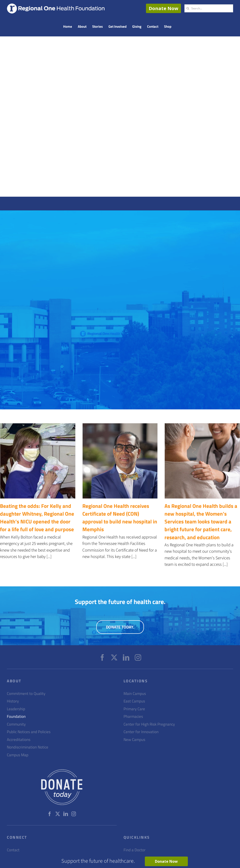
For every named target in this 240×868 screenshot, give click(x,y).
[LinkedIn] (126, 658)
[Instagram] (138, 658)
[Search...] (209, 8)
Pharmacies (133, 717)
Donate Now (163, 8)
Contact (13, 850)
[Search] (188, 8)
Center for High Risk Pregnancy (149, 724)
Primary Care (134, 709)
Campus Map (18, 755)
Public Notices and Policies (29, 732)
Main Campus (135, 694)
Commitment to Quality (26, 694)
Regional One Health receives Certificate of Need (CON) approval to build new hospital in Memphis (120, 518)
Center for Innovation (141, 732)
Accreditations (19, 740)
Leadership (16, 709)
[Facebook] (102, 658)
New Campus (134, 740)
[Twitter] (114, 658)
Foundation (16, 717)
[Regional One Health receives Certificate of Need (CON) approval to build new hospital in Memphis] (120, 461)
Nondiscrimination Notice (28, 747)
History (13, 701)
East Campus (134, 701)
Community (16, 724)
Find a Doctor (135, 850)
